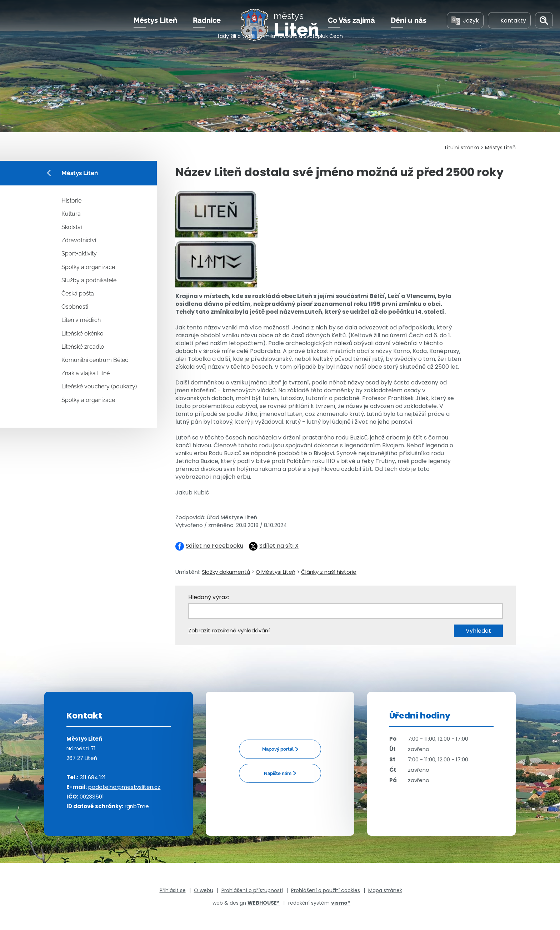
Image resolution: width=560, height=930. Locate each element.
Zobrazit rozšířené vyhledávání (229, 630)
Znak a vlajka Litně (86, 373)
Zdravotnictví (79, 240)
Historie (71, 201)
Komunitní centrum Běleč (95, 360)
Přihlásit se (173, 890)
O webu (204, 890)
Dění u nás (409, 28)
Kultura (71, 214)
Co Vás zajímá (351, 28)
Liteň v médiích (81, 320)
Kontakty (509, 28)
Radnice (207, 28)
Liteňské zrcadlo (83, 347)
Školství (72, 227)
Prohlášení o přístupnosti (252, 890)
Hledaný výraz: (209, 597)
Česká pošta (78, 294)
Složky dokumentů (226, 572)
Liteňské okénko (82, 334)
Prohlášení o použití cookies (326, 890)
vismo (341, 903)
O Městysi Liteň (276, 572)
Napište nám (278, 773)
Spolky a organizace (88, 267)
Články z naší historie (329, 572)
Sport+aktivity (79, 253)
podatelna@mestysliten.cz (124, 787)
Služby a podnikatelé (89, 280)
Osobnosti (75, 307)
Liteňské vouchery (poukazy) (99, 386)
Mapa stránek (385, 890)
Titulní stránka (462, 148)
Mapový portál (278, 749)
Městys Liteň (155, 28)
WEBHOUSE (264, 903)
